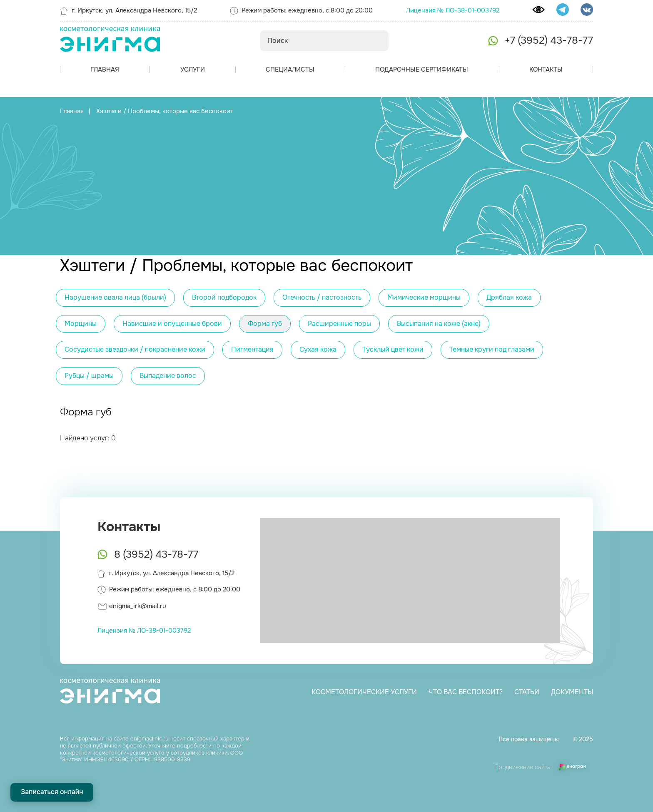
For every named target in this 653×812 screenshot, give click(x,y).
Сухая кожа (318, 349)
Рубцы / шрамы (89, 376)
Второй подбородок (224, 297)
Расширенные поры (339, 324)
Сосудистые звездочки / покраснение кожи (135, 349)
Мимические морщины (424, 297)
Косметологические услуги (363, 692)
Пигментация (252, 349)
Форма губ (265, 324)
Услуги (193, 70)
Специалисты (290, 70)
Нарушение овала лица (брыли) (115, 297)
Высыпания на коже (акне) (439, 324)
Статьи (526, 692)
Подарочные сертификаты (422, 70)
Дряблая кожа (509, 297)
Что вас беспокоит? (465, 692)
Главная (105, 70)
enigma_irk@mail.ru (138, 606)
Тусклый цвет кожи (393, 349)
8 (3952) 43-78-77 (156, 554)
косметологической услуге (128, 753)
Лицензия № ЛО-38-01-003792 (453, 10)
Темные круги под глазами (492, 349)
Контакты (546, 70)
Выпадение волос (168, 376)
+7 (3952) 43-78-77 (549, 40)
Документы (571, 692)
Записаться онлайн (52, 792)
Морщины (81, 324)
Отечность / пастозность (322, 297)
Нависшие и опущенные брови (172, 324)
